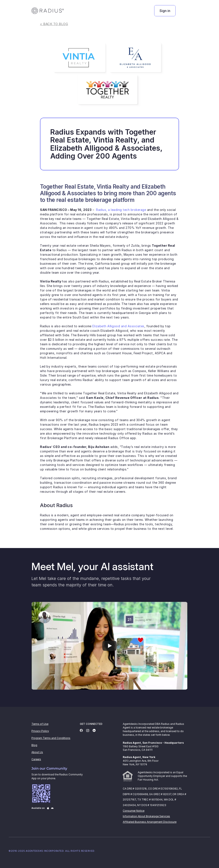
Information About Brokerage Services (146, 816)
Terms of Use (40, 724)
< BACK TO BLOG (54, 24)
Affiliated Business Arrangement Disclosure (150, 822)
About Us (37, 752)
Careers (36, 759)
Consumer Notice (134, 811)
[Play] (109, 646)
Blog (34, 745)
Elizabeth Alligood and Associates (118, 326)
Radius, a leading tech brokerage (121, 210)
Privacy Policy (40, 731)
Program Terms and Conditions (51, 738)
